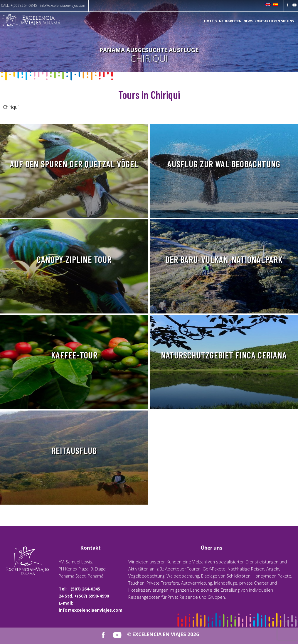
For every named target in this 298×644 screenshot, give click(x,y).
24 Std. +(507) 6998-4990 (84, 596)
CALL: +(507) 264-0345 (19, 5)
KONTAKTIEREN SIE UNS (274, 21)
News (248, 21)
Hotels (211, 21)
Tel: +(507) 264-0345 (79, 589)
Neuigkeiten (230, 21)
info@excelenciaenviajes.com (63, 5)
